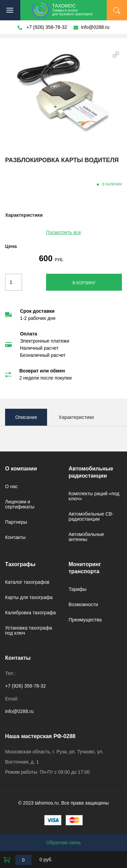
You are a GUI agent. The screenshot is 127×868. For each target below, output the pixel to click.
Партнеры (16, 522)
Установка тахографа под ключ (29, 630)
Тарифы (78, 589)
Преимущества (85, 620)
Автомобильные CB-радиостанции (91, 516)
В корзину (84, 283)
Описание (26, 417)
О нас (11, 486)
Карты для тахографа (29, 597)
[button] (116, 55)
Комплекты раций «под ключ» (94, 496)
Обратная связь (63, 843)
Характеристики (76, 417)
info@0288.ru (95, 27)
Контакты (15, 537)
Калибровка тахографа (30, 613)
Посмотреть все (63, 232)
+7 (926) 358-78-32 (47, 27)
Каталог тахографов (27, 582)
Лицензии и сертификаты (20, 504)
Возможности (83, 604)
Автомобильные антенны (87, 537)
